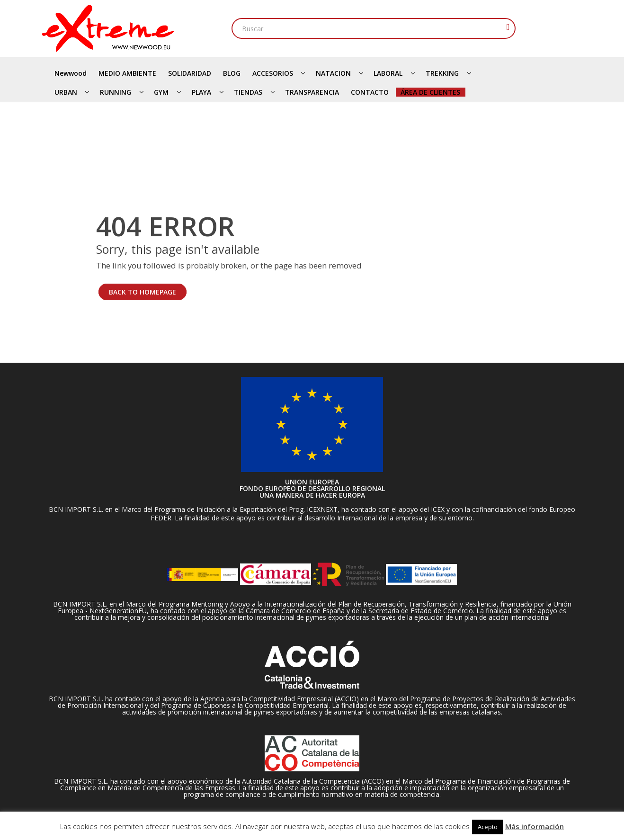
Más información (535, 826)
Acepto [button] (488, 827)
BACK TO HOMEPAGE (143, 292)
